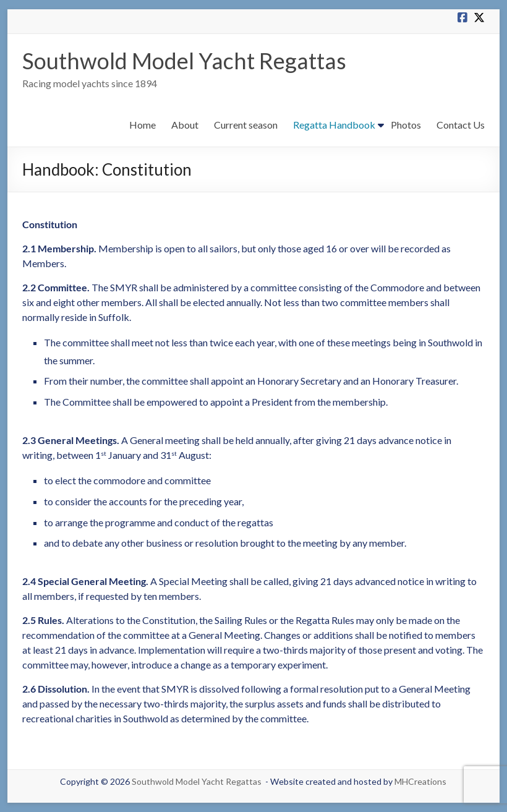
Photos (406, 125)
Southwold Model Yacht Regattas (184, 61)
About (185, 125)
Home (143, 125)
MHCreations (420, 781)
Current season (246, 125)
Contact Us (461, 125)
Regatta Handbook (334, 125)
